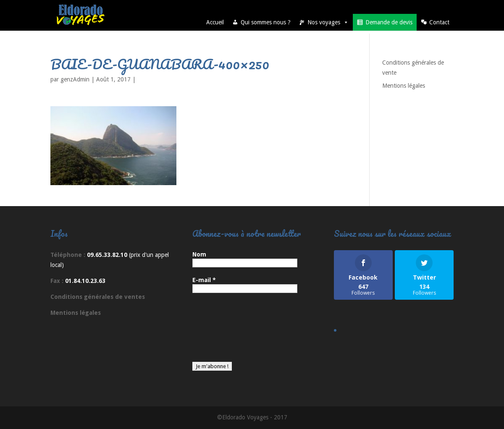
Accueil (215, 22)
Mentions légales (404, 86)
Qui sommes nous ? (266, 22)
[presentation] (227, 332)
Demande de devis (389, 22)
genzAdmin (75, 79)
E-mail (204, 280)
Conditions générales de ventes (98, 297)
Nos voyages (328, 22)
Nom (199, 254)
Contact (439, 22)
